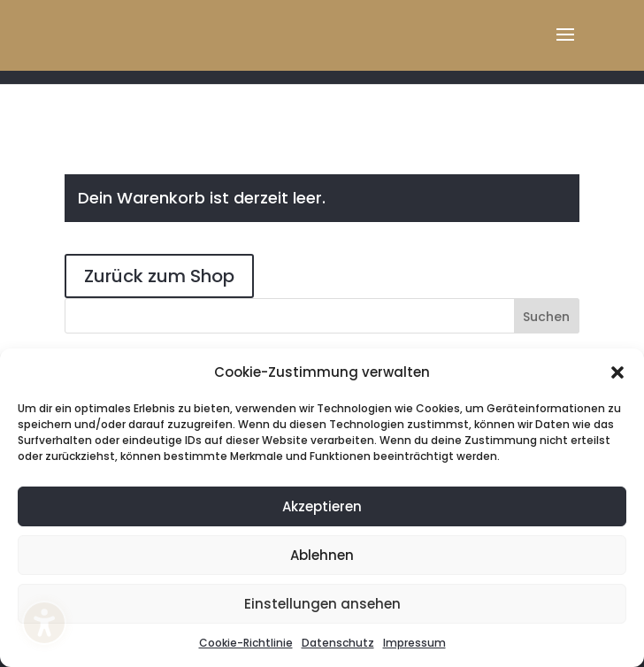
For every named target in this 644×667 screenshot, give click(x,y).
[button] (617, 372)
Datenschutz (338, 643)
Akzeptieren (322, 506)
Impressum (414, 643)
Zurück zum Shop (159, 276)
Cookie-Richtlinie (246, 643)
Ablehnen (322, 555)
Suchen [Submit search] (546, 317)
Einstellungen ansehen (322, 604)
